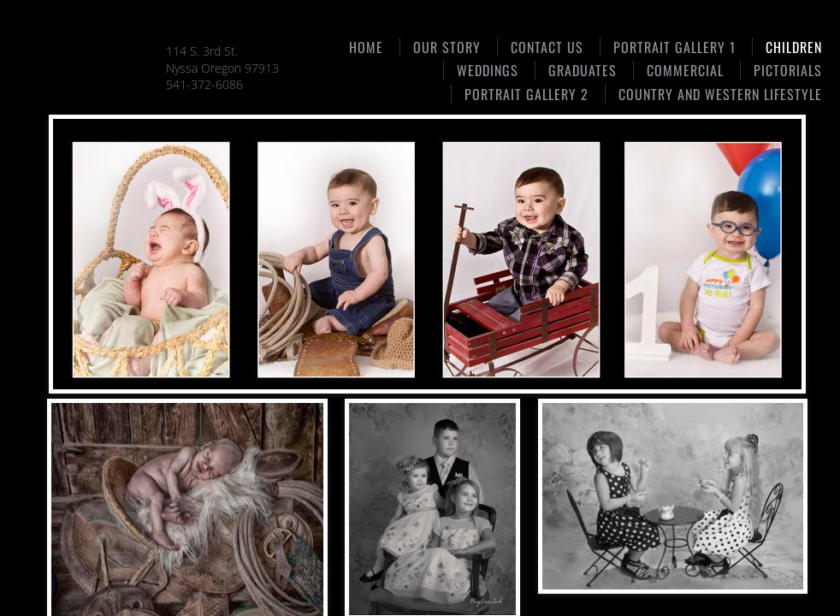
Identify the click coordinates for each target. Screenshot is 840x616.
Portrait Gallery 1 (674, 47)
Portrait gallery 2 (526, 94)
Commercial (685, 70)
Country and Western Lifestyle (720, 94)
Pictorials (788, 70)
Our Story (447, 47)
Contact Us (547, 47)
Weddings (488, 70)
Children (794, 47)
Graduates (583, 70)
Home (366, 47)
